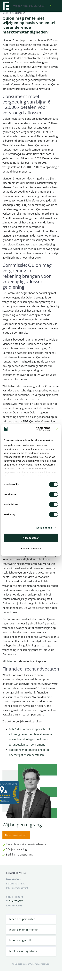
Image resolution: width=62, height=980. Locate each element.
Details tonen (44, 528)
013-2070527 (16, 901)
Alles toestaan (31, 538)
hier (10, 661)
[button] (51, 6)
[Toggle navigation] (57, 6)
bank (10, 688)
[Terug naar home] (6, 6)
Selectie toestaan (31, 549)
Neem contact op (16, 835)
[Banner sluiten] (57, 429)
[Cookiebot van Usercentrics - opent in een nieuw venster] (37, 429)
